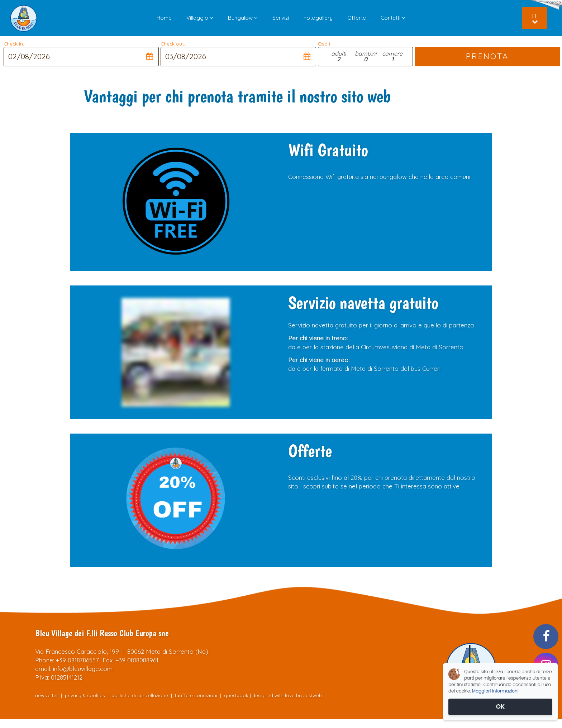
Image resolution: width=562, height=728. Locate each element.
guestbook (236, 695)
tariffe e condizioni (197, 695)
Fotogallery (318, 18)
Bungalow (243, 18)
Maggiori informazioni (495, 691)
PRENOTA (488, 56)
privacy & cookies (85, 695)
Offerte (357, 18)
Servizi (281, 18)
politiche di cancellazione (140, 695)
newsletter (47, 695)
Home (164, 18)
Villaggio (200, 18)
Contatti (393, 18)
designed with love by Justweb (287, 695)
